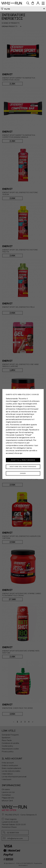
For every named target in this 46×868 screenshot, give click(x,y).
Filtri (7, 9)
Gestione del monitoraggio (23, 467)
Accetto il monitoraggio (23, 460)
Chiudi (23, 473)
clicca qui (18, 453)
